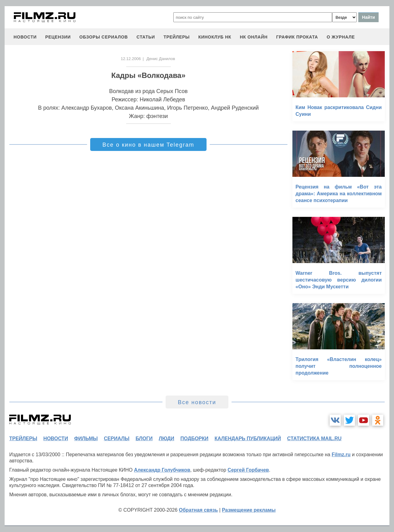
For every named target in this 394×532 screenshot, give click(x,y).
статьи (146, 37)
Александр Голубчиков (162, 470)
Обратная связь (198, 510)
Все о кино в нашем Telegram (148, 145)
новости (25, 37)
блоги (144, 439)
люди (167, 439)
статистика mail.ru (314, 439)
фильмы (86, 439)
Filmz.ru (341, 455)
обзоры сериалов (104, 37)
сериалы (117, 439)
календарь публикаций (248, 439)
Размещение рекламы (249, 510)
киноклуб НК (215, 37)
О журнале (341, 37)
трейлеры (177, 37)
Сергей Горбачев (248, 470)
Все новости (197, 402)
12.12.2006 (131, 59)
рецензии (58, 37)
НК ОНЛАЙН (254, 37)
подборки (194, 439)
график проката (297, 37)
